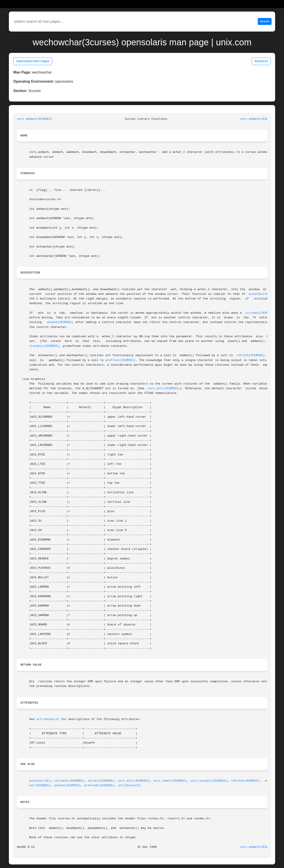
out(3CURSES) (40, 785)
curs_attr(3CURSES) (164, 388)
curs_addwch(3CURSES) (35, 119)
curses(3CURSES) (101, 781)
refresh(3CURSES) (250, 355)
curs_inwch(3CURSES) (170, 781)
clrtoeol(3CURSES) (260, 313)
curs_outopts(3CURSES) (209, 781)
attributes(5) (48, 719)
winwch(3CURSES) (60, 322)
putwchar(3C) (259, 294)
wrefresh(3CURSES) (120, 360)
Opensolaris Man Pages (33, 61)
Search (265, 21)
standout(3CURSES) (44, 346)
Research (261, 61)
